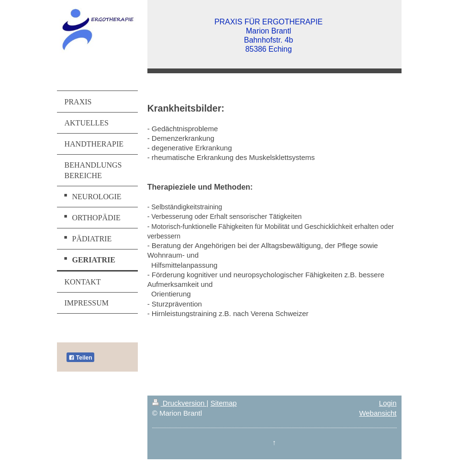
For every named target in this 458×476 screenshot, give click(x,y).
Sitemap (224, 403)
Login (388, 403)
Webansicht (378, 413)
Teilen (80, 358)
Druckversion (179, 403)
